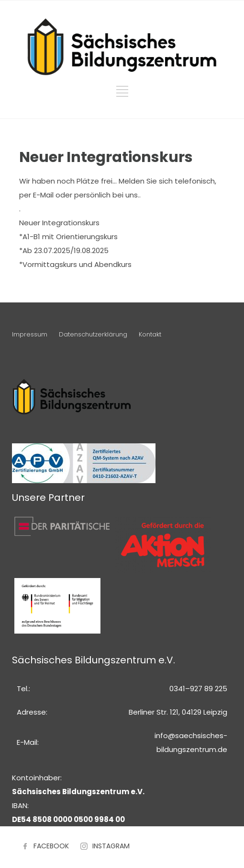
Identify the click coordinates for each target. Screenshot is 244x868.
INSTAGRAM (111, 846)
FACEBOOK (51, 846)
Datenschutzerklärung (93, 334)
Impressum (30, 334)
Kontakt (150, 334)
